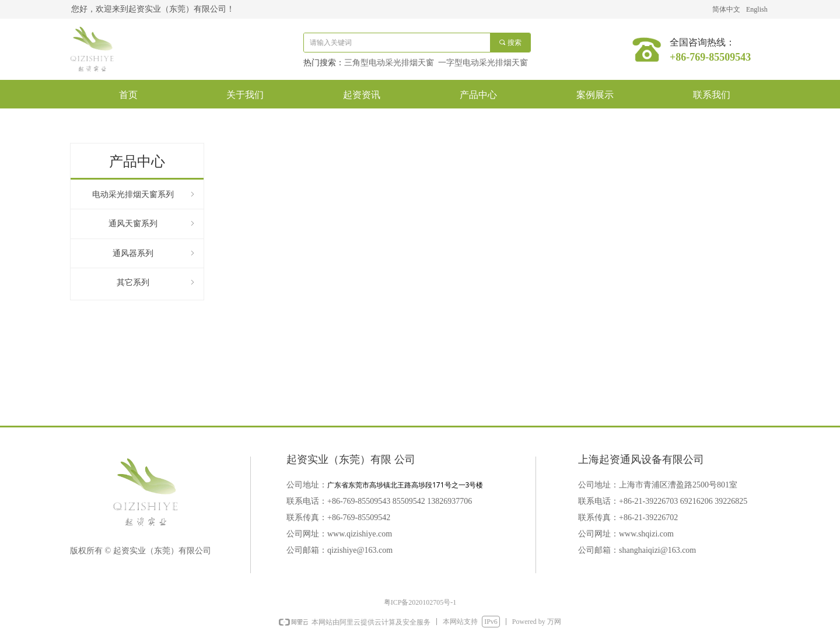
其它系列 (157, 283)
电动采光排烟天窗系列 (144, 194)
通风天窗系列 (153, 224)
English (757, 9)
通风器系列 (155, 253)
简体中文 (726, 9)
